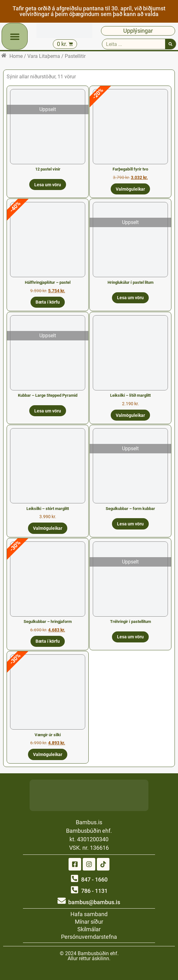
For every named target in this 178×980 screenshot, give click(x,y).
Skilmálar (89, 929)
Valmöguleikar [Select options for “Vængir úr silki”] (48, 754)
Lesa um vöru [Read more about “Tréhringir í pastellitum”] (130, 637)
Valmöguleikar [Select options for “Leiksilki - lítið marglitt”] (130, 415)
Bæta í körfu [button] (48, 302)
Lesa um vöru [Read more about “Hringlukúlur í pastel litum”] (130, 298)
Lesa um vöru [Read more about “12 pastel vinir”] (48, 185)
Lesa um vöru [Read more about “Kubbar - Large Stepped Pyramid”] (48, 411)
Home (16, 56)
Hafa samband (89, 914)
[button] (15, 36)
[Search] (170, 44)
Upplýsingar (138, 31)
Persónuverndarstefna (89, 937)
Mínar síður (89, 922)
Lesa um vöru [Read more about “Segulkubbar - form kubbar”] (130, 524)
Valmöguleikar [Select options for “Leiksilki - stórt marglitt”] (48, 528)
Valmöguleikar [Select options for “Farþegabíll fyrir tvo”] (130, 189)
